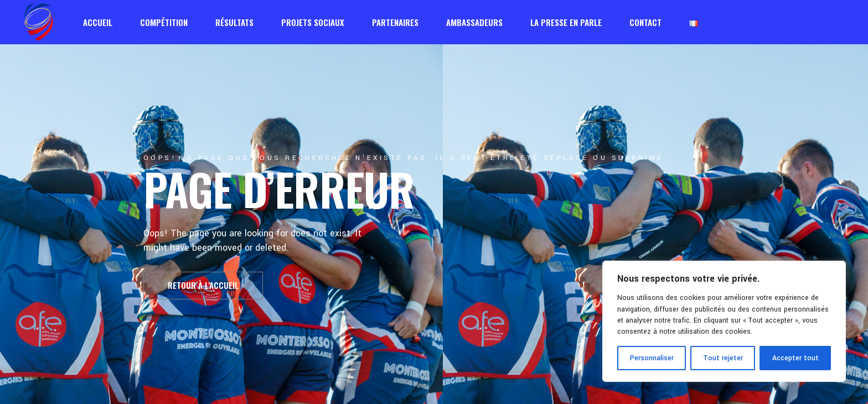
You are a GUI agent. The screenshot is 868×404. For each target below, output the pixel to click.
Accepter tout (795, 358)
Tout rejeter (723, 358)
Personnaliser (652, 358)
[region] (724, 321)
